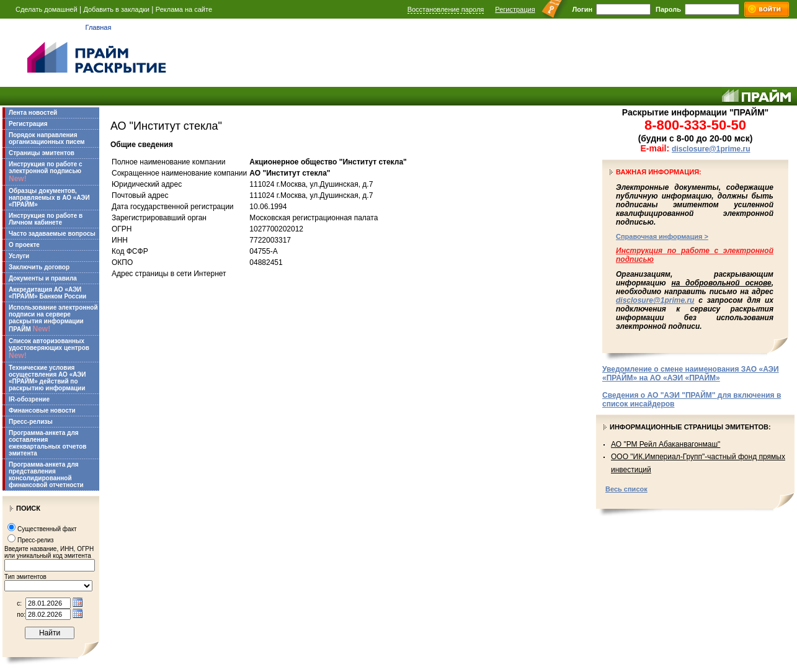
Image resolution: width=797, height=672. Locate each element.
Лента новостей (33, 113)
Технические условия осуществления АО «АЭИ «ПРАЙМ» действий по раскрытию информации (47, 378)
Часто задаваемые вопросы (52, 234)
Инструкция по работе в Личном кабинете (46, 219)
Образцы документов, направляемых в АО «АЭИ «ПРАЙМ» (49, 198)
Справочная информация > (662, 236)
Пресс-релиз (35, 540)
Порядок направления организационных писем (47, 138)
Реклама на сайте (184, 9)
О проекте (24, 245)
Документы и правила (43, 278)
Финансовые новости (42, 410)
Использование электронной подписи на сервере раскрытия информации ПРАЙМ (53, 319)
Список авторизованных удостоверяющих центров (49, 349)
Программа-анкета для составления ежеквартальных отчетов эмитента (47, 443)
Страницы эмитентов (42, 153)
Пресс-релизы (31, 422)
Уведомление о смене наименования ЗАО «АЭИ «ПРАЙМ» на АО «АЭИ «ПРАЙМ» (691, 374)
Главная (99, 27)
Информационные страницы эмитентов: (690, 427)
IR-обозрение (29, 399)
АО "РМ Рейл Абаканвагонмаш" (666, 444)
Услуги (19, 256)
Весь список (626, 489)
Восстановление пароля (446, 9)
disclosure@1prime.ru (711, 149)
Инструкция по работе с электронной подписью (46, 172)
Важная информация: (659, 172)
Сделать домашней (47, 9)
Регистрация (515, 9)
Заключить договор (39, 267)
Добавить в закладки (116, 9)
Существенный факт (47, 529)
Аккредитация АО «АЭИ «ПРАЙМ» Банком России (47, 293)
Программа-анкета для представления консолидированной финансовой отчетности (46, 475)
